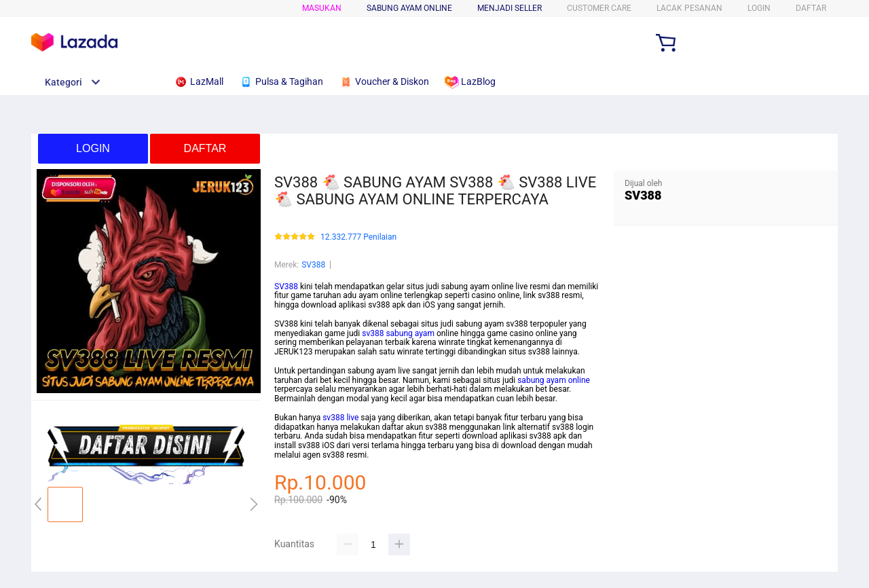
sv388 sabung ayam (398, 333)
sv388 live (340, 418)
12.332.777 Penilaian (358, 237)
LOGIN (759, 8)
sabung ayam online (554, 380)
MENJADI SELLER (510, 8)
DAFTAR (811, 8)
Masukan (322, 8)
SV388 (313, 265)
